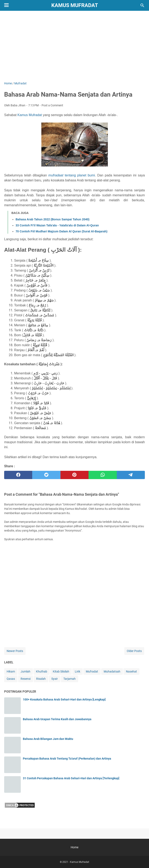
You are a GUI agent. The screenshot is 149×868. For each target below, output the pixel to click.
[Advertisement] (74, 46)
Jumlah (25, 671)
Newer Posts (15, 651)
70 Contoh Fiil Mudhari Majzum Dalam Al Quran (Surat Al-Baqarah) (62, 231)
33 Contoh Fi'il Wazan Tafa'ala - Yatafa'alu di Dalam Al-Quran (57, 225)
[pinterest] (74, 475)
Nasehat (131, 671)
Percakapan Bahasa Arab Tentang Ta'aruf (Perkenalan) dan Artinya (67, 759)
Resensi (26, 679)
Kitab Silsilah (61, 671)
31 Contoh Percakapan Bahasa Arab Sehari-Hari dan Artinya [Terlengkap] (71, 778)
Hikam (11, 671)
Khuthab (42, 671)
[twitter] (46, 475)
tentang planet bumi (72, 175)
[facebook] (18, 475)
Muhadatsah (112, 671)
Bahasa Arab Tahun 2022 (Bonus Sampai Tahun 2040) (52, 219)
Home (74, 847)
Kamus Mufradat (75, 5)
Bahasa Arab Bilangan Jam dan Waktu (48, 739)
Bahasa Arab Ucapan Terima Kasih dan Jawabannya (57, 719)
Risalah (41, 679)
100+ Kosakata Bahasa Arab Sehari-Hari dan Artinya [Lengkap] (64, 699)
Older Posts (134, 651)
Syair (55, 679)
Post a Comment (52, 105)
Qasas (11, 679)
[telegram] (131, 475)
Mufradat (92, 671)
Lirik (78, 671)
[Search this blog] (142, 5)
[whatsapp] (103, 475)
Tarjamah (70, 679)
